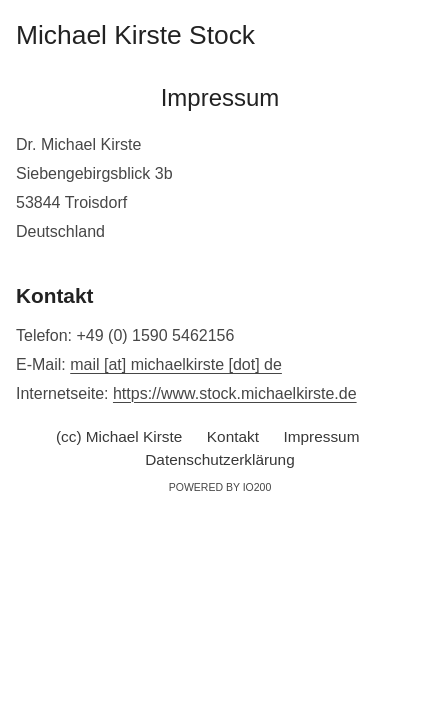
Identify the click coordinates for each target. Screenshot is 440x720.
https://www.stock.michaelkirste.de (235, 393)
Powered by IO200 (220, 487)
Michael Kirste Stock (135, 35)
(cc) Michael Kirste (119, 436)
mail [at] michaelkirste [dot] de (176, 364)
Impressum (322, 436)
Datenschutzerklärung (219, 459)
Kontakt (233, 436)
